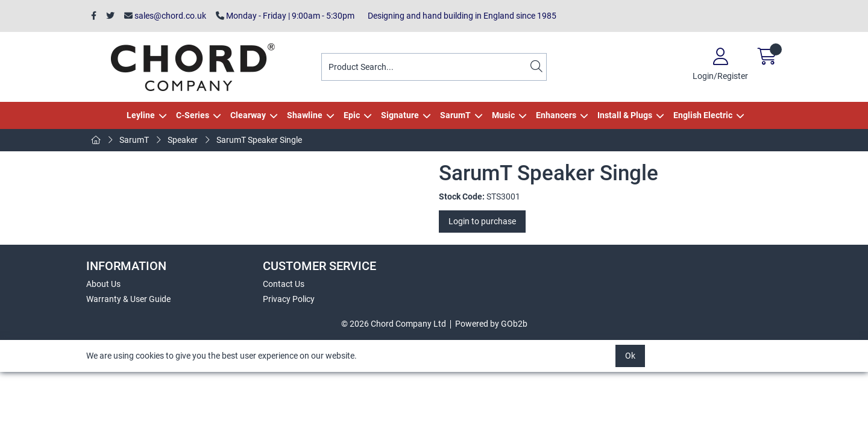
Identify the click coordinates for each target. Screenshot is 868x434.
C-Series (193, 115)
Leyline (141, 115)
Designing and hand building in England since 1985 (460, 16)
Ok (630, 356)
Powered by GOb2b (491, 324)
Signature (400, 115)
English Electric (703, 115)
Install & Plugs (625, 115)
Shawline (305, 115)
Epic (352, 115)
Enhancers (556, 115)
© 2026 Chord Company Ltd (394, 324)
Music (503, 115)
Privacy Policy (289, 299)
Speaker (183, 140)
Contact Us (284, 284)
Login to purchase (482, 221)
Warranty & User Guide (128, 299)
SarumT (455, 115)
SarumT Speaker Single (259, 140)
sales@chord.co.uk (165, 16)
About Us (103, 284)
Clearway (248, 115)
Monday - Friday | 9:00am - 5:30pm (285, 16)
